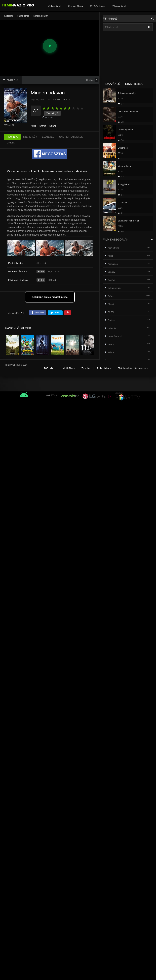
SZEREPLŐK (30, 137)
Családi (111, 280)
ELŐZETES (48, 137)
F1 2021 (112, 312)
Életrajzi (112, 304)
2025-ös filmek (97, 6)
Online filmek (55, 6)
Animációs (113, 264)
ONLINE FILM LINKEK (71, 137)
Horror (111, 344)
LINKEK (11, 143)
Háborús (112, 328)
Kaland (53, 126)
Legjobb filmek (68, 368)
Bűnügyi (112, 272)
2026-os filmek (119, 6)
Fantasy (112, 320)
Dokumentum (114, 288)
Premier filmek (76, 6)
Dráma (43, 126)
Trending (86, 368)
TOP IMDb (49, 368)
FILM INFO (12, 137)
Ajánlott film (113, 248)
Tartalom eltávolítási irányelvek (133, 368)
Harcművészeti (115, 336)
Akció (33, 126)
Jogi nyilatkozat (104, 368)
